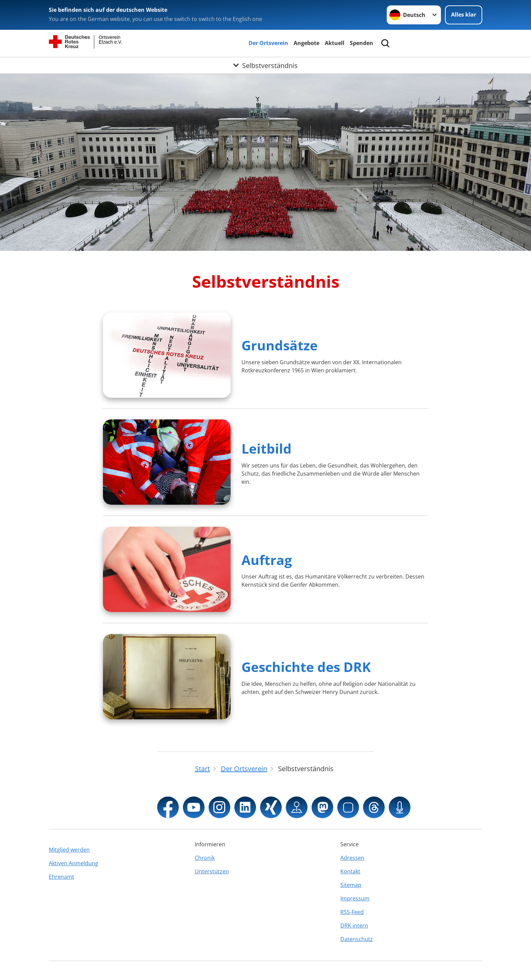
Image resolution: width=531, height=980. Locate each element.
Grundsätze (280, 345)
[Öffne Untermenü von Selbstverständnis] (265, 65)
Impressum (355, 898)
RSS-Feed (352, 912)
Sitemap (351, 885)
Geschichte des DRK (306, 667)
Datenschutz (357, 939)
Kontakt (350, 871)
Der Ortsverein (268, 43)
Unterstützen (212, 871)
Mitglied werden (69, 850)
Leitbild (267, 448)
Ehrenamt (61, 877)
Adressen (352, 858)
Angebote (306, 43)
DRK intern (354, 925)
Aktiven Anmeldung (73, 863)
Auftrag (267, 560)
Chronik (205, 858)
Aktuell (335, 43)
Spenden (362, 43)
